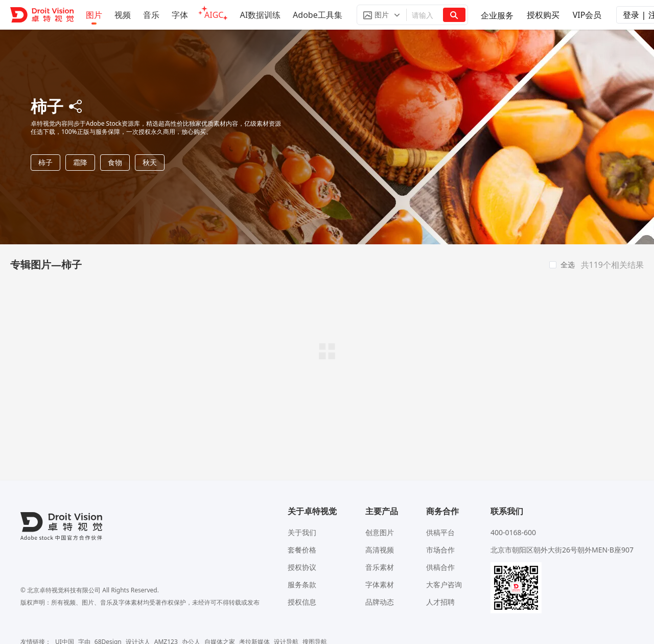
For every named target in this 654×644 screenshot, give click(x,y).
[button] (382, 15)
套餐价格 (302, 550)
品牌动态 (380, 602)
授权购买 (543, 15)
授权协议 (302, 567)
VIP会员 (587, 15)
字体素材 (380, 584)
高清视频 (380, 550)
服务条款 (302, 584)
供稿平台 (440, 532)
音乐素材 (380, 567)
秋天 (150, 162)
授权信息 (302, 602)
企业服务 (497, 15)
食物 (115, 162)
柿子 (45, 162)
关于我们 (302, 532)
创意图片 (380, 532)
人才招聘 (440, 602)
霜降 (80, 162)
